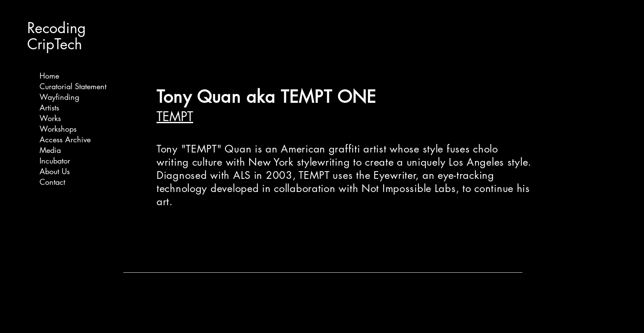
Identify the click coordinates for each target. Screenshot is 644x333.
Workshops (58, 129)
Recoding (57, 28)
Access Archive (65, 139)
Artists (49, 107)
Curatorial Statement (73, 86)
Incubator (55, 161)
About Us (55, 171)
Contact (52, 182)
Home (49, 76)
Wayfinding (59, 97)
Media (50, 150)
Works (50, 118)
